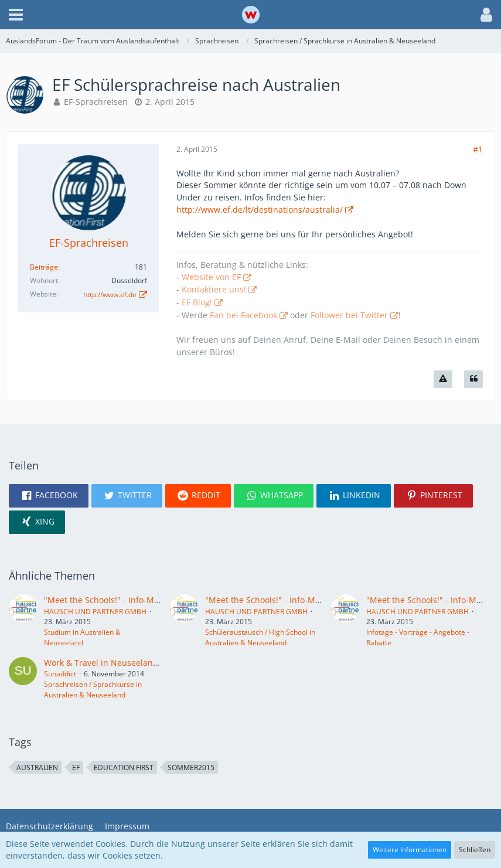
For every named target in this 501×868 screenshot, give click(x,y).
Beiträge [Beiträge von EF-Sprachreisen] (44, 267)
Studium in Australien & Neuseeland (82, 637)
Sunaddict (60, 674)
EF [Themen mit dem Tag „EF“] (76, 767)
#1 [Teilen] (478, 149)
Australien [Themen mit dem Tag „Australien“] (37, 767)
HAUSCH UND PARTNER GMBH (95, 612)
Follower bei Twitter (349, 315)
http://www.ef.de (110, 295)
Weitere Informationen (410, 850)
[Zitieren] (473, 379)
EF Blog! (197, 302)
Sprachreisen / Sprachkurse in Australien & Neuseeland (93, 690)
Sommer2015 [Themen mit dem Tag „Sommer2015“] (191, 767)
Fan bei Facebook (243, 315)
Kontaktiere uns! (214, 289)
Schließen (475, 850)
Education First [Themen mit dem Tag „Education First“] (124, 767)
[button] (16, 15)
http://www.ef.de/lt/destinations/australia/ (260, 210)
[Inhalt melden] (443, 379)
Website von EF (211, 277)
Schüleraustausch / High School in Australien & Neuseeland (260, 637)
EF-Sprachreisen (96, 102)
